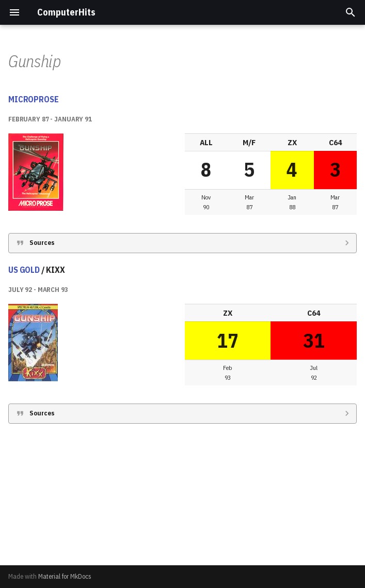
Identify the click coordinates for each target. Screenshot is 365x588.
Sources (42, 372)
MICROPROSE (33, 228)
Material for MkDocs (65, 576)
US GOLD (24, 399)
